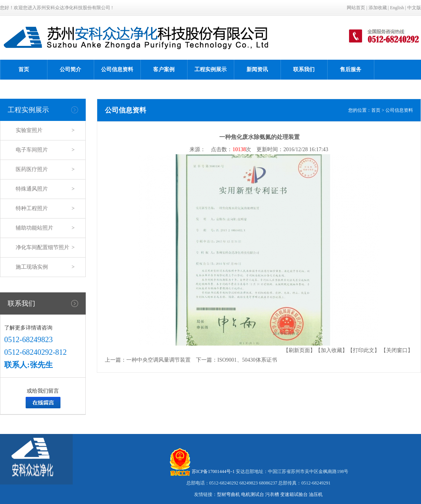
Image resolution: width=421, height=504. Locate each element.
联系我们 (304, 69)
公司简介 (70, 69)
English (397, 8)
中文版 (414, 8)
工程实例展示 (210, 69)
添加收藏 (378, 8)
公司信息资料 (117, 69)
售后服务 (351, 69)
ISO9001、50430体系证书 (247, 360)
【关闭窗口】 (397, 350)
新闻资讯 (257, 69)
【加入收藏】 (331, 350)
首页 (24, 69)
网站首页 (356, 8)
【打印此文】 (364, 350)
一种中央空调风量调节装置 (158, 360)
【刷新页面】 (299, 350)
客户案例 (164, 69)
